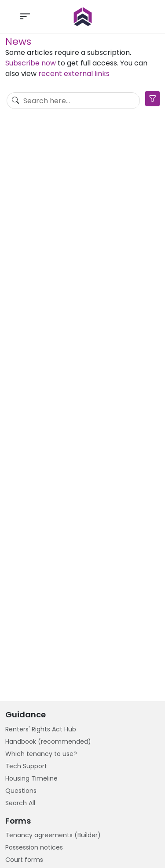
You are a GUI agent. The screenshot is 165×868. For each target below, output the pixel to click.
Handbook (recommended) (48, 741)
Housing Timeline (31, 778)
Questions (21, 791)
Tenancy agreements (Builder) (53, 835)
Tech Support (26, 766)
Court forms (24, 860)
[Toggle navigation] (25, 17)
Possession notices (34, 847)
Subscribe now (31, 63)
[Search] (73, 101)
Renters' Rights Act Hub (41, 729)
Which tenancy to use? (41, 754)
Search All (20, 803)
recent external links (74, 74)
